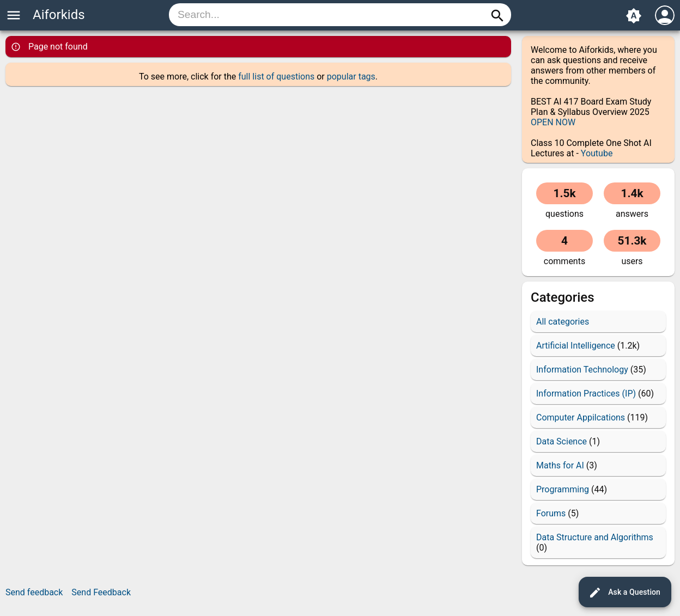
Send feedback (34, 592)
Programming (563, 489)
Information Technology (582, 370)
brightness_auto (634, 16)
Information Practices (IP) (586, 394)
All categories (563, 322)
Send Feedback (101, 592)
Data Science (561, 441)
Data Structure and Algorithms (595, 537)
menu (14, 15)
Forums (551, 513)
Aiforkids (59, 15)
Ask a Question (624, 593)
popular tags (351, 77)
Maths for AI (560, 465)
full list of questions (276, 77)
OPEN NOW (553, 122)
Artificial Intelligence (576, 346)
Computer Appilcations (581, 417)
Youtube (597, 153)
